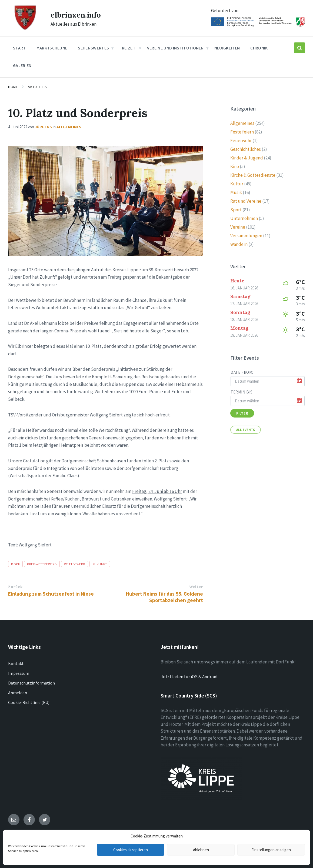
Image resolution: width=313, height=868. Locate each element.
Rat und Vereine (246, 200)
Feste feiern (242, 131)
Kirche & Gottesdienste (253, 174)
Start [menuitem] (19, 47)
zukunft (100, 563)
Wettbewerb (75, 563)
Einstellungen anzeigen (271, 850)
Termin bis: (242, 391)
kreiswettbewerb (42, 563)
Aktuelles (37, 86)
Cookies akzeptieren (131, 850)
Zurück (15, 586)
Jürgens (43, 126)
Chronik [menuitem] (259, 47)
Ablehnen (201, 850)
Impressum (19, 672)
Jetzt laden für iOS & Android (189, 676)
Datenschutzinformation (31, 682)
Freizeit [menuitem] (128, 47)
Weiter (196, 586)
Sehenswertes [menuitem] (93, 47)
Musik (236, 192)
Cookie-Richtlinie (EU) (29, 702)
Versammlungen (246, 235)
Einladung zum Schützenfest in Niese (51, 593)
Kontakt (16, 663)
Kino (235, 166)
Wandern (239, 243)
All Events (246, 429)
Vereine (238, 226)
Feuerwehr (241, 140)
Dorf (15, 563)
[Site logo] (25, 29)
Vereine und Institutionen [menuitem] (175, 47)
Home (13, 86)
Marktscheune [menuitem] (52, 47)
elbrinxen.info (77, 14)
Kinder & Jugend (247, 157)
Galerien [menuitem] (22, 65)
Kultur (237, 183)
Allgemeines (69, 126)
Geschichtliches (246, 148)
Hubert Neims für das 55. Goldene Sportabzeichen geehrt (164, 596)
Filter (242, 412)
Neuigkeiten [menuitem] (227, 47)
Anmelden (18, 692)
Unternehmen (244, 218)
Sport (236, 209)
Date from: (242, 371)
